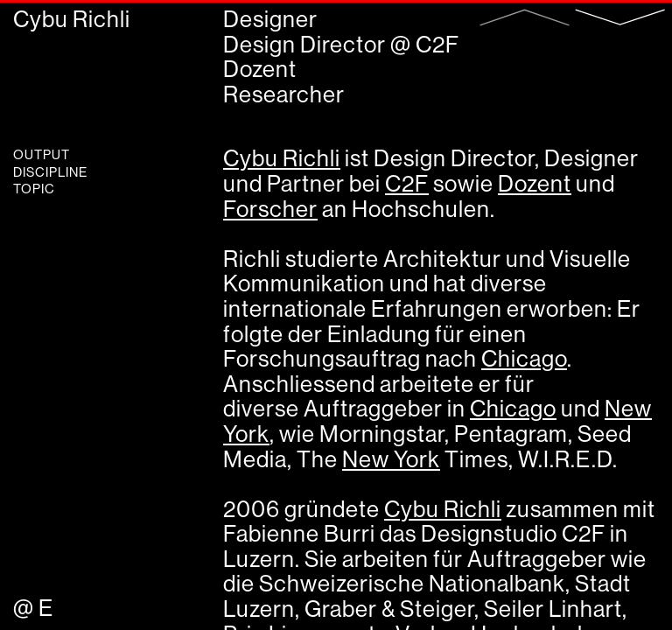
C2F (437, 45)
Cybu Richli (72, 19)
